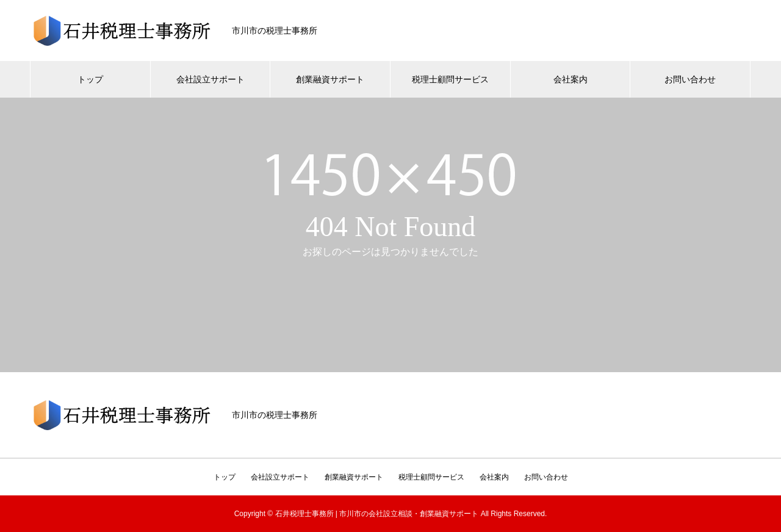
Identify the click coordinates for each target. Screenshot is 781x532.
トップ (90, 79)
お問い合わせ (690, 79)
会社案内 (570, 79)
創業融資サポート (330, 79)
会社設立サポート (211, 79)
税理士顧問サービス (450, 79)
